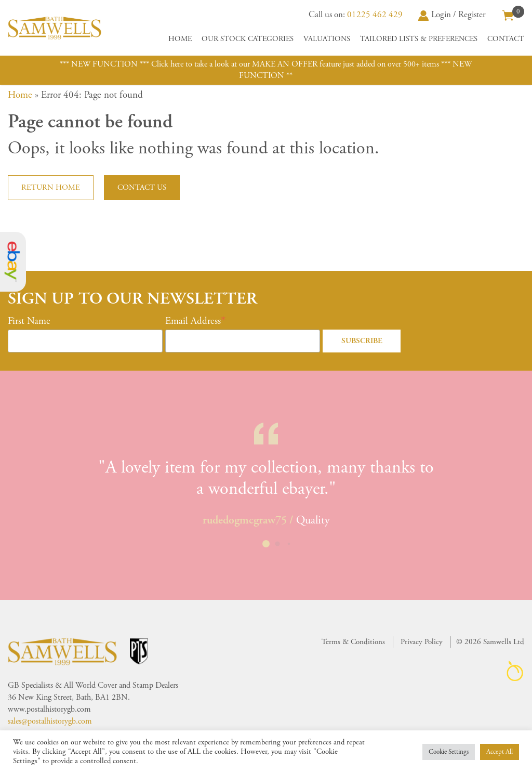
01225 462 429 (375, 15)
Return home (51, 187)
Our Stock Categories (248, 39)
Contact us (142, 187)
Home (180, 39)
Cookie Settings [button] (449, 752)
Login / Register (452, 15)
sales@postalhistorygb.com (50, 721)
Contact (506, 39)
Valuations (327, 39)
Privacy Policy (422, 642)
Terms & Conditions (353, 642)
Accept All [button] (500, 752)
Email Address (193, 321)
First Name (29, 321)
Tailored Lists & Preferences (419, 39)
